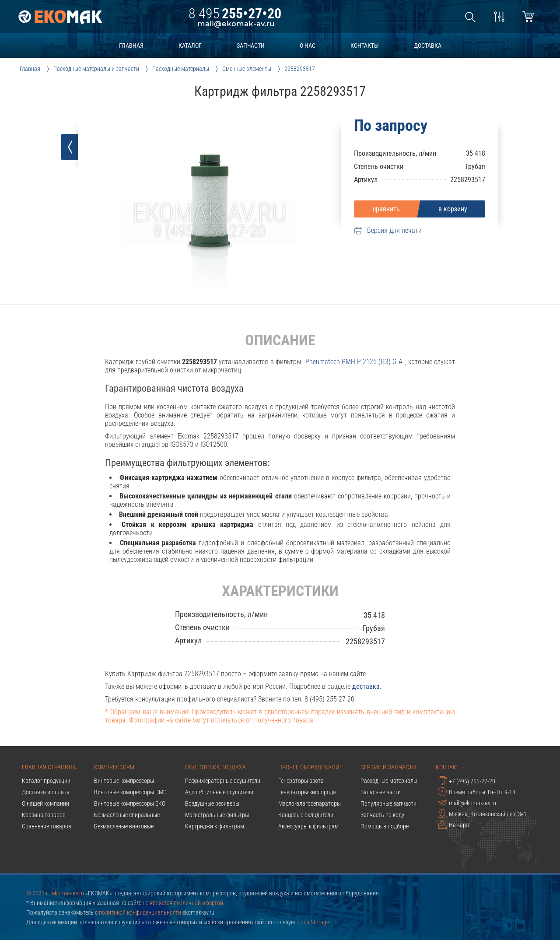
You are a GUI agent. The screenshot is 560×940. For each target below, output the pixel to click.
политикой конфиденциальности (140, 912)
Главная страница (49, 767)
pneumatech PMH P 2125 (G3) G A (354, 362)
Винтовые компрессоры (124, 781)
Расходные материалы (389, 781)
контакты (365, 46)
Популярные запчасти (388, 803)
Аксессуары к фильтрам (308, 826)
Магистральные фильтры (217, 815)
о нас (308, 46)
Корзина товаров (44, 815)
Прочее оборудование (310, 767)
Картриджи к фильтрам (215, 826)
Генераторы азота (301, 781)
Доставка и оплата (46, 792)
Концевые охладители (306, 815)
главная (131, 46)
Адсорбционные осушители (219, 792)
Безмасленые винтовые (124, 826)
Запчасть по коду (382, 815)
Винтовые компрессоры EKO (130, 803)
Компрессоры (114, 767)
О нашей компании (45, 803)
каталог (190, 46)
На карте (454, 824)
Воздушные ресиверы (212, 803)
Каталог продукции (46, 781)
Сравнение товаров (47, 826)
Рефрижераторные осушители (223, 781)
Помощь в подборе (385, 826)
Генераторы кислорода (307, 792)
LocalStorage (313, 922)
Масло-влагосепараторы (310, 803)
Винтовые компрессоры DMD (130, 792)
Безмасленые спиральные (127, 815)
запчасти (251, 46)
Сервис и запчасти (388, 767)
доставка (428, 46)
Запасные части (381, 792)
